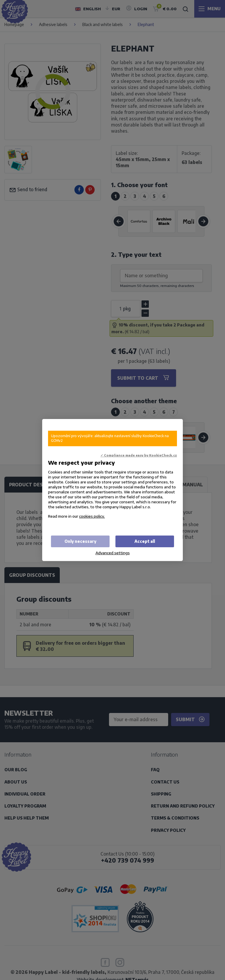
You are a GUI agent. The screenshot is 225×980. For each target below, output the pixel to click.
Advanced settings (113, 553)
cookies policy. (92, 516)
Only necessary (80, 541)
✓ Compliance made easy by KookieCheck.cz (139, 455)
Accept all (145, 541)
